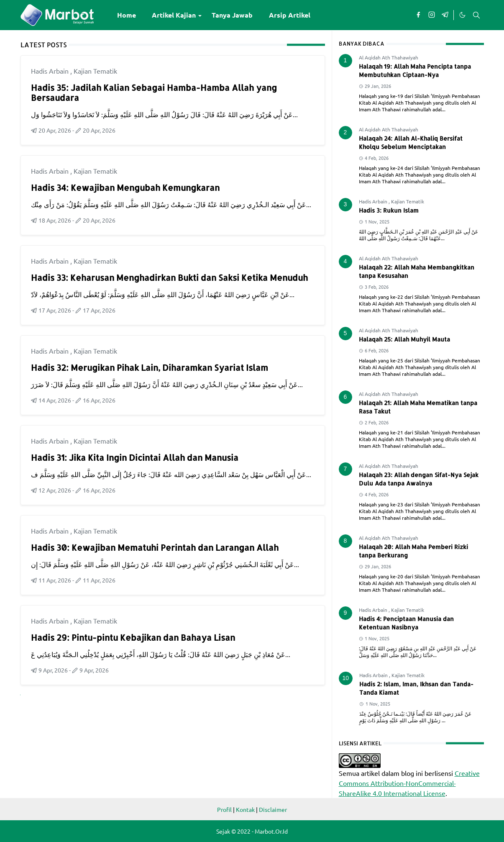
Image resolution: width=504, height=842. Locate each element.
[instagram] (432, 15)
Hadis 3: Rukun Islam (389, 210)
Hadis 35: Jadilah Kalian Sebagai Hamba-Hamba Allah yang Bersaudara (154, 92)
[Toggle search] (476, 15)
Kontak (245, 809)
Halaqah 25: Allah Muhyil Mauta (404, 339)
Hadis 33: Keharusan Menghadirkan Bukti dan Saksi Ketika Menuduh (169, 277)
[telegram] (445, 15)
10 (346, 678)
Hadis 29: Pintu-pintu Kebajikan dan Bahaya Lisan (133, 637)
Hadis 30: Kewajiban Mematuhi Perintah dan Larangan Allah (155, 547)
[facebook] (418, 15)
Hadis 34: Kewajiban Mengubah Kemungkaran (125, 187)
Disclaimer (273, 809)
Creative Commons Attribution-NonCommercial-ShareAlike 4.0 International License (409, 783)
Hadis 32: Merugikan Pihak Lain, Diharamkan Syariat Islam (150, 367)
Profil (224, 809)
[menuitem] (127, 15)
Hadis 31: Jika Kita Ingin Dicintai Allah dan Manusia (135, 457)
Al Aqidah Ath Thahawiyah (389, 57)
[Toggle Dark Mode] (462, 15)
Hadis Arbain (51, 71)
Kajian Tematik (95, 71)
